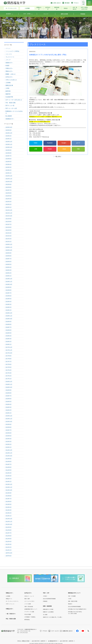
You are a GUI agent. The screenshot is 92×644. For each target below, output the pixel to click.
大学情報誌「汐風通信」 (30, 617)
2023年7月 (8, 156)
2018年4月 (8, 336)
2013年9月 (8, 493)
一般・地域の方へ (11, 614)
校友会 (66, 8)
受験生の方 (39, 8)
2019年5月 (8, 299)
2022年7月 (8, 190)
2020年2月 (8, 273)
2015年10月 (9, 422)
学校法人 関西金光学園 (23, 641)
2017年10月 (9, 353)
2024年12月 (9, 133)
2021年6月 (8, 227)
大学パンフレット (10, 604)
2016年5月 (8, 402)
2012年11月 (9, 522)
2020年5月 (8, 264)
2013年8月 (8, 496)
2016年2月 (8, 410)
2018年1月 (8, 344)
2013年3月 (8, 510)
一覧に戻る (58, 156)
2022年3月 (8, 202)
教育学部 (8, 91)
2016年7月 (8, 396)
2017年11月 (9, 350)
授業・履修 (27, 599)
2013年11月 (9, 487)
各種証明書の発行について (31, 609)
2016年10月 (9, 387)
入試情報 (27, 8)
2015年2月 (8, 444)
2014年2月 (8, 479)
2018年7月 (8, 327)
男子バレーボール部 (11, 108)
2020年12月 (9, 244)
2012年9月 (8, 527)
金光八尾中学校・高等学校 (67, 641)
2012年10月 (9, 524)
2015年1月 (8, 447)
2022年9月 (8, 184)
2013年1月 (8, 516)
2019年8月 (8, 290)
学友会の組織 (28, 614)
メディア (8, 60)
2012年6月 (8, 536)
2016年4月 (8, 404)
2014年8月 (8, 462)
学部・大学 (46, 593)
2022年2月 (8, 204)
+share (64, 149)
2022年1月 (8, 207)
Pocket (50, 149)
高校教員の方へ (10, 119)
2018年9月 (8, 322)
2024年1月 (8, 139)
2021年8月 (8, 222)
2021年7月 (8, 224)
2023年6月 (8, 159)
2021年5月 (8, 230)
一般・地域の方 (75, 8)
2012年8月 (8, 530)
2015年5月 (8, 436)
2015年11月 (9, 419)
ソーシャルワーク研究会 (12, 51)
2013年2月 (8, 513)
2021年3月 (8, 236)
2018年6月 (8, 330)
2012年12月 (9, 519)
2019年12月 (9, 279)
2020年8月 (8, 256)
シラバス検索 (28, 604)
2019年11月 (9, 282)
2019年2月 (8, 307)
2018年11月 (9, 316)
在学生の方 (48, 8)
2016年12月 (9, 382)
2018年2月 (8, 342)
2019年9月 (8, 287)
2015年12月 (9, 416)
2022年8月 (8, 187)
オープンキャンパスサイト (12, 601)
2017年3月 (8, 373)
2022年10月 (9, 182)
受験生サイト (9, 599)
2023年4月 (8, 164)
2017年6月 (8, 364)
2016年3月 (8, 407)
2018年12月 (9, 313)
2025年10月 (9, 127)
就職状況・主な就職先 (48, 612)
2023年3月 (8, 167)
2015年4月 (8, 439)
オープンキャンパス (11, 8)
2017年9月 (8, 356)
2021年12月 (9, 210)
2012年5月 (8, 539)
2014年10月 (9, 456)
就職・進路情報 (47, 606)
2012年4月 (8, 542)
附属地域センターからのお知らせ (14, 112)
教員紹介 (70, 604)
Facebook (50, 143)
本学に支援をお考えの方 (84, 8)
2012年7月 (8, 533)
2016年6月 (8, 399)
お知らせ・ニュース (29, 596)
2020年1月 (8, 276)
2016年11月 (9, 384)
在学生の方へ (9, 77)
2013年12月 (9, 484)
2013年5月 (8, 504)
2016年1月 (8, 413)
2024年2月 (8, 136)
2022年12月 (9, 176)
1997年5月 (8, 556)
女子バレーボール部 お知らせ (14, 100)
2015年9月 (8, 424)
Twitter (36, 143)
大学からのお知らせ (11, 80)
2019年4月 (8, 302)
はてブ (78, 143)
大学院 (7, 88)
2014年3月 (8, 476)
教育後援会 (57, 8)
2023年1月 (8, 173)
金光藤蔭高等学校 (52, 641)
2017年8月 (8, 359)
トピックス (9, 54)
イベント (8, 48)
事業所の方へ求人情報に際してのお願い (53, 617)
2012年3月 (8, 544)
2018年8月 (8, 324)
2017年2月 (8, 376)
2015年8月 (8, 427)
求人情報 (45, 614)
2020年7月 (8, 259)
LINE (36, 149)
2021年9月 (8, 219)
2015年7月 (8, 430)
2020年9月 (8, 253)
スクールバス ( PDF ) (29, 601)
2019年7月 (8, 293)
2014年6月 (8, 467)
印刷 (78, 149)
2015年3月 (8, 442)
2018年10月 (9, 319)
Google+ (64, 143)
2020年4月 (8, 267)
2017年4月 (8, 370)
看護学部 (8, 94)
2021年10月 (9, 216)
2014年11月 (9, 453)
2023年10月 (9, 147)
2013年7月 (8, 499)
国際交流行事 (9, 85)
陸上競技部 (9, 116)
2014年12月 (9, 450)
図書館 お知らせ (10, 74)
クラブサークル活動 (29, 612)
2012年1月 (8, 550)
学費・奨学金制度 (29, 606)
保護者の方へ (9, 63)
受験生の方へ (9, 71)
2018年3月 (8, 339)
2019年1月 (8, 310)
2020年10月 (9, 250)
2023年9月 (8, 150)
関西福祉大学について (74, 593)
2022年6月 (8, 193)
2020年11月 (9, 247)
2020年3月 (8, 270)
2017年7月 (8, 362)
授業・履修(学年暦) (73, 601)
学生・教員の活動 (10, 103)
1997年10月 (9, 553)
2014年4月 (8, 473)
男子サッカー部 (10, 106)
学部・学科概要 (72, 596)
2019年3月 (8, 304)
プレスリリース (10, 57)
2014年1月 (8, 482)
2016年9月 (8, 390)
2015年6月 (8, 433)
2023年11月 (9, 144)
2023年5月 (8, 162)
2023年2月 (8, 170)
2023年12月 (9, 142)
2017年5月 (8, 367)
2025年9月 (8, 130)
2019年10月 (9, 284)
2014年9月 (8, 459)
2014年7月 (8, 464)
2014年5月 (8, 470)
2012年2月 (8, 547)
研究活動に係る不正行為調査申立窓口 (77, 609)
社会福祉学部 (9, 97)
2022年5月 (8, 196)
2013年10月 (9, 490)
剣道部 (7, 66)
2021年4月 (8, 233)
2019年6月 (8, 296)
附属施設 (45, 601)
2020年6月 (8, 262)
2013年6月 (8, 502)
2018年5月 (8, 333)
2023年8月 (8, 153)
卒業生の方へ (9, 68)
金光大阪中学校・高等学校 (38, 641)
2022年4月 (8, 199)
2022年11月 (9, 179)
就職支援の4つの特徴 (48, 609)
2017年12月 (9, 347)
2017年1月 (8, 379)
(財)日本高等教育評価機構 (49, 599)
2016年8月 (8, 393)
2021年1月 (8, 242)
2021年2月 (8, 239)
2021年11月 (9, 213)
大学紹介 (45, 596)
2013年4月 (8, 507)
